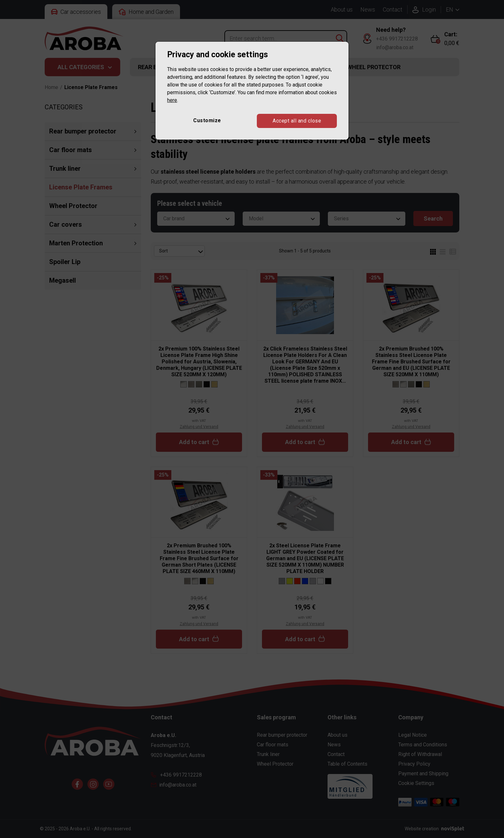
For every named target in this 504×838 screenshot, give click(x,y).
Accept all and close (297, 121)
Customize (207, 120)
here (172, 100)
